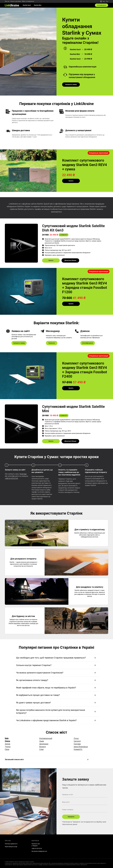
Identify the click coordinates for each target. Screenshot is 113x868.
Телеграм (23, 474)
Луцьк (76, 738)
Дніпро (8, 747)
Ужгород (77, 741)
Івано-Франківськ (81, 747)
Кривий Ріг (78, 749)
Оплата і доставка (16, 1)
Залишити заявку (71, 85)
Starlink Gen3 (27, 5)
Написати (52, 343)
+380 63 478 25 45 (11, 478)
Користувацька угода (11, 847)
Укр (104, 1)
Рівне (7, 749)
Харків (8, 744)
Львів (42, 741)
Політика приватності (11, 844)
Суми (41, 749)
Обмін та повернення (28, 1)
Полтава (77, 744)
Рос (107, 1)
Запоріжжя (44, 744)
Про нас (7, 1)
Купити (71, 181)
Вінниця (43, 747)
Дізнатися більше (70, 260)
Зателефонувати (101, 5)
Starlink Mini (38, 5)
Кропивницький (46, 738)
